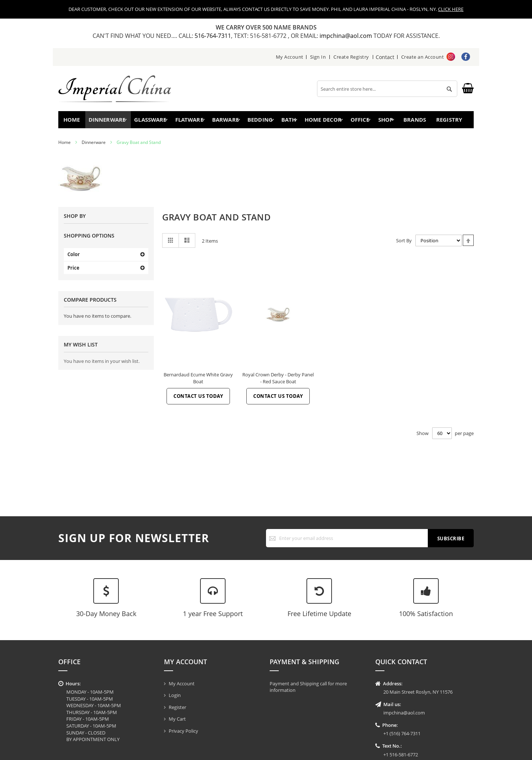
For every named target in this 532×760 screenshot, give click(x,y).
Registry (451, 121)
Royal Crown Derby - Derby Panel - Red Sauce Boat (278, 381)
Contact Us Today (198, 399)
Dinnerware (94, 146)
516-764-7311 (213, 36)
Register (177, 707)
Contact (385, 57)
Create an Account (423, 57)
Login (175, 695)
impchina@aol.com (347, 36)
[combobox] (387, 89)
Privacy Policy (183, 731)
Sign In (318, 57)
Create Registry (352, 57)
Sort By (404, 244)
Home (74, 121)
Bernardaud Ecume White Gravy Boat (198, 381)
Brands (414, 121)
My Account (290, 57)
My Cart (177, 719)
